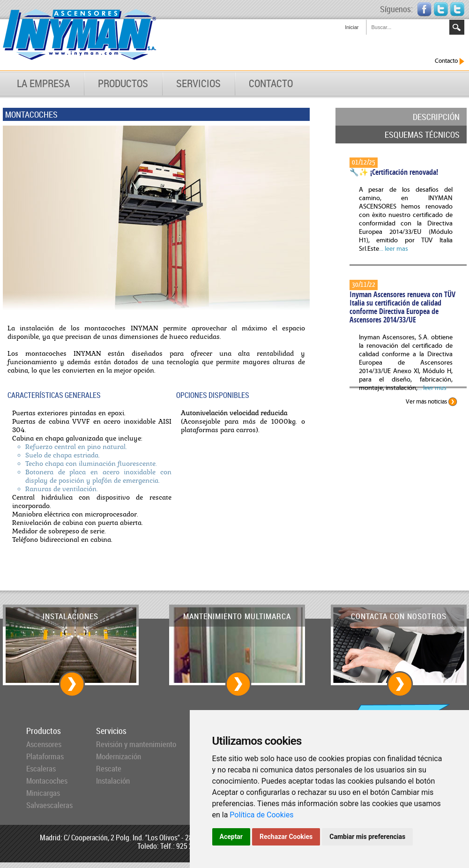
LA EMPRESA (43, 83)
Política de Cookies (261, 815)
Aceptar (231, 837)
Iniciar (352, 27)
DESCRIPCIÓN (436, 117)
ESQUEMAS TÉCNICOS (422, 135)
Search (457, 27)
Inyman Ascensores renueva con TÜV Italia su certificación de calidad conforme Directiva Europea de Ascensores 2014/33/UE (402, 307)
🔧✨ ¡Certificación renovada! (394, 172)
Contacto (450, 61)
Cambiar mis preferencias (367, 837)
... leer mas (394, 249)
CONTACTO (271, 83)
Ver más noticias (432, 402)
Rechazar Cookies (286, 837)
